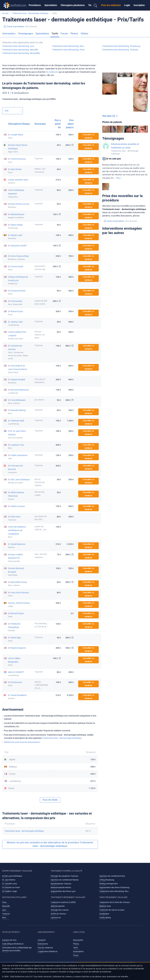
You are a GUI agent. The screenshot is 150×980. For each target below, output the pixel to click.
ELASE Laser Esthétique (19, 480)
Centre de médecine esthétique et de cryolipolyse (17, 530)
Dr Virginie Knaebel (17, 380)
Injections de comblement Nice (112, 876)
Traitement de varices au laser (112, 910)
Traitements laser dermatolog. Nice (68, 46)
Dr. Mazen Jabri (15, 235)
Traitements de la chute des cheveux (115, 902)
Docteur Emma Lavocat (19, 204)
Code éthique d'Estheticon (13, 944)
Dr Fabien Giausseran (18, 455)
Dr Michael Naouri (16, 214)
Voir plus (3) (110, 116)
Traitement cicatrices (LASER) (63, 902)
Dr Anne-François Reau (18, 256)
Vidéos (84, 34)
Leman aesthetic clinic (18, 180)
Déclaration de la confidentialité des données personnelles (17, 949)
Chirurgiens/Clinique (19, 124)
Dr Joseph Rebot (16, 135)
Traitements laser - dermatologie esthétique (30, 13)
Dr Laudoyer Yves (16, 445)
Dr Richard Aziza (16, 311)
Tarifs (55, 34)
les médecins (52, 72)
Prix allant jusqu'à (70, 124)
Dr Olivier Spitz (15, 638)
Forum (64, 34)
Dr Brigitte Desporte (17, 648)
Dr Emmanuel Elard (17, 291)
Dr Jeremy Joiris (15, 322)
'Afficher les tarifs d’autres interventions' (22, 742)
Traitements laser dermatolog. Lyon (18, 46)
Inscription (139, 5)
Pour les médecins (111, 5)
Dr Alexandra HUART (17, 246)
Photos (74, 34)
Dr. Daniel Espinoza (17, 544)
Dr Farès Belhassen (17, 400)
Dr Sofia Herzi (14, 517)
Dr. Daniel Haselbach (17, 695)
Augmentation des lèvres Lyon (63, 891)
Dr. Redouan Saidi (16, 421)
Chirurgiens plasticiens (73, 5)
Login (127, 5)
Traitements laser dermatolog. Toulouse (120, 50)
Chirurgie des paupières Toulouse (64, 876)
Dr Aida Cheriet (15, 169)
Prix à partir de (58, 124)
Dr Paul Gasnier (15, 301)
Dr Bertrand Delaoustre (18, 390)
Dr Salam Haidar (15, 225)
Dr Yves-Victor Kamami (18, 593)
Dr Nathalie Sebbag (17, 410)
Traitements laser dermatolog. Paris (68, 50)
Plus (119, 178)
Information (9, 34)
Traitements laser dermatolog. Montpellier (21, 53)
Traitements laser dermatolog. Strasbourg (121, 46)
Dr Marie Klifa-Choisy (18, 582)
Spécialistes (51, 5)
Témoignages (25, 34)
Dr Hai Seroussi (15, 682)
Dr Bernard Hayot (16, 613)
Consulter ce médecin (88, 136)
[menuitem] (35, 5)
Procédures (35, 5)
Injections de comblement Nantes (65, 880)
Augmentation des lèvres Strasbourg (114, 887)
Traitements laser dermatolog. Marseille (20, 50)
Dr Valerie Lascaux (16, 506)
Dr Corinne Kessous (17, 159)
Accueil (5, 13)
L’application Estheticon (48, 951)
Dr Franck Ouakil (16, 266)
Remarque (40, 124)
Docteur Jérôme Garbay (19, 603)
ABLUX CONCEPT (16, 672)
